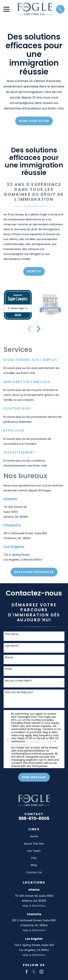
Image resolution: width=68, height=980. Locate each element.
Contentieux (17, 408)
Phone (9, 657)
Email (8, 669)
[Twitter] (34, 972)
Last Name (12, 646)
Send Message (34, 777)
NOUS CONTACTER (34, 121)
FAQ (34, 858)
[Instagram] (41, 972)
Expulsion (14, 430)
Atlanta (10, 499)
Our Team (34, 851)
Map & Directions (34, 906)
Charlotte (12, 525)
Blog (34, 865)
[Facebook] (27, 972)
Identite (34, 271)
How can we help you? (19, 692)
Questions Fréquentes (34, 572)
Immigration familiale (27, 382)
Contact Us (34, 872)
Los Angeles (14, 547)
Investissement (19, 452)
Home (34, 836)
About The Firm (34, 844)
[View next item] (39, 329)
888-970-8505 (34, 818)
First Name (12, 634)
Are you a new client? (18, 681)
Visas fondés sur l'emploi (30, 360)
